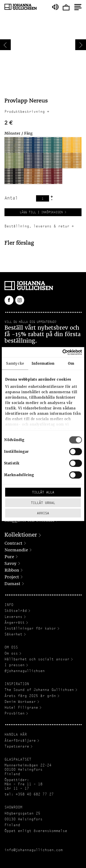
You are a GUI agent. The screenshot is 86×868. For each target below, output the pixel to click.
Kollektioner (21, 535)
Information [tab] (43, 364)
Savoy (11, 563)
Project (12, 577)
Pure (9, 557)
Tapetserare (17, 746)
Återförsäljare (20, 740)
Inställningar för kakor (30, 628)
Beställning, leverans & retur (37, 226)
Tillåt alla (43, 492)
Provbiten (15, 713)
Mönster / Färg (18, 133)
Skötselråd (16, 611)
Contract (13, 543)
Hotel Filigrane (21, 707)
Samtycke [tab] (15, 364)
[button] (14, 145)
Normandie (16, 550)
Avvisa (43, 513)
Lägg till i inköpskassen (41, 212)
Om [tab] (71, 364)
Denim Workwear (20, 702)
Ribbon (12, 570)
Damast (12, 584)
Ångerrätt (15, 623)
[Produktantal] (43, 198)
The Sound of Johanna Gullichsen (39, 690)
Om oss (11, 653)
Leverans (13, 617)
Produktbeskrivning (25, 112)
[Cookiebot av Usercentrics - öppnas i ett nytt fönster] (63, 352)
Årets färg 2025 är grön (30, 696)
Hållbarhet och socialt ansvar (37, 659)
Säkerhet (13, 634)
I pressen (15, 665)
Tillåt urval (43, 503)
